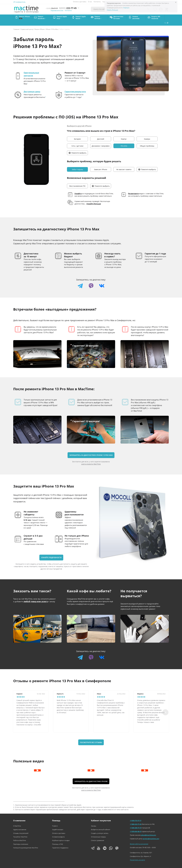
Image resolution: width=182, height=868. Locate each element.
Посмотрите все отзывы (91, 737)
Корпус (124, 133)
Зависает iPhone (101, 164)
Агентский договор (98, 864)
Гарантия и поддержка (60, 842)
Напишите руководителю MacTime (26, 842)
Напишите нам (81, 864)
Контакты (97, 2)
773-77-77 (52, 8)
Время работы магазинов (139, 838)
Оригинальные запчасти (32, 69)
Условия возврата (58, 831)
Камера (147, 133)
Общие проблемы (147, 140)
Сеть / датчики (77, 140)
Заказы (94, 820)
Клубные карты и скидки (61, 835)
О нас (90, 2)
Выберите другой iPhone (81, 118)
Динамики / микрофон (101, 140)
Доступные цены (33, 86)
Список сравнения (97, 835)
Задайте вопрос (58, 824)
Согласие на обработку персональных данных (153, 864)
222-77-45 (71, 8)
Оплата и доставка (80, 2)
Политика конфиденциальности (121, 864)
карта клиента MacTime (91, 458)
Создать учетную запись (100, 828)
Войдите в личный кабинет (101, 824)
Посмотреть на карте (137, 854)
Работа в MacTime (20, 835)
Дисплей (101, 133)
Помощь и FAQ (57, 838)
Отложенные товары (98, 831)
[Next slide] (165, 707)
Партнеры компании (21, 838)
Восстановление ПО (77, 180)
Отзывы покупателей (21, 828)
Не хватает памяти (124, 164)
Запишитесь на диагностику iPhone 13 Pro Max (91, 449)
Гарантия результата (77, 86)
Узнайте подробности (51, 552)
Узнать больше (112, 10)
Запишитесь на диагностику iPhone (91, 776)
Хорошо (126, 8)
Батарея (77, 133)
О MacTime (17, 820)
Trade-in (55, 820)
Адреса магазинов (20, 824)
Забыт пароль (77, 164)
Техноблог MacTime (20, 831)
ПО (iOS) (124, 140)
